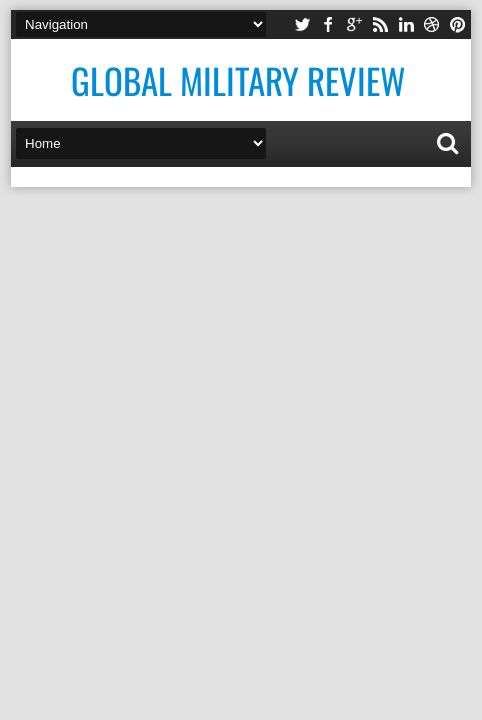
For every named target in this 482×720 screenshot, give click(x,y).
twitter (302, 24)
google (354, 24)
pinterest (458, 24)
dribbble (432, 24)
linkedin (406, 24)
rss (380, 24)
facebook (328, 24)
